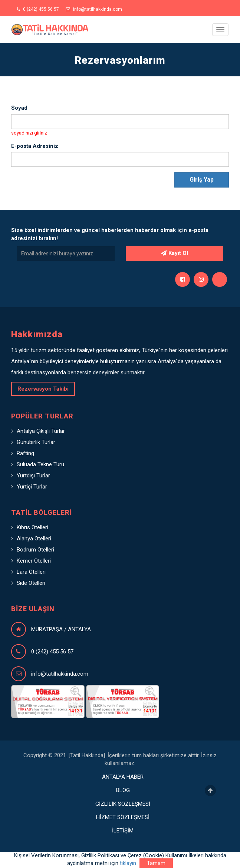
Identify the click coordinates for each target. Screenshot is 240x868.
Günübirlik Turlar (36, 442)
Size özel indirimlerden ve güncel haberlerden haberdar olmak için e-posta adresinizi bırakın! (110, 234)
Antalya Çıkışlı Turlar (41, 431)
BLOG (123, 790)
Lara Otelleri (31, 572)
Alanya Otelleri (34, 539)
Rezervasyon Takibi (43, 389)
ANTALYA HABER (123, 777)
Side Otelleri (31, 583)
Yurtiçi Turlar (32, 487)
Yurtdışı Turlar (33, 476)
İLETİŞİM (123, 831)
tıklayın (128, 863)
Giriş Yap (202, 180)
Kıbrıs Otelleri (32, 527)
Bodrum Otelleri (35, 550)
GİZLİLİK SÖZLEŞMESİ (123, 804)
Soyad (19, 108)
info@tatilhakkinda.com (94, 9)
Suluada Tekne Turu (40, 464)
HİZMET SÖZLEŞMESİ (123, 817)
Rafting (25, 453)
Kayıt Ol (175, 253)
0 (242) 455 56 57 (38, 9)
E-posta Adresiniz (35, 146)
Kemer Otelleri (34, 561)
